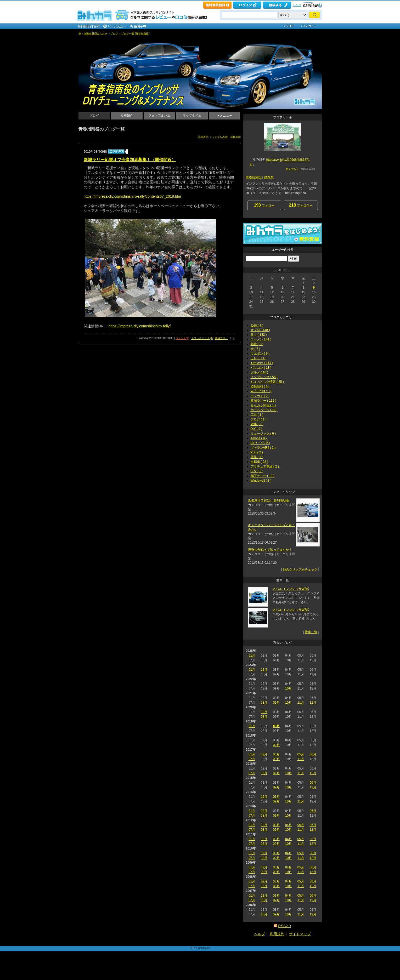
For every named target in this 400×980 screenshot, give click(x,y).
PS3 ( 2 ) (257, 452)
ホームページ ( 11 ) (264, 410)
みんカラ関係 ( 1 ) (263, 405)
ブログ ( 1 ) (259, 419)
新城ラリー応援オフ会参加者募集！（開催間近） (130, 160)
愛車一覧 (311, 632)
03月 (276, 726)
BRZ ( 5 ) (257, 471)
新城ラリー (221, 338)
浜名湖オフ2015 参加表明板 (269, 500)
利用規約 (277, 934)
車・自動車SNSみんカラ (93, 34)
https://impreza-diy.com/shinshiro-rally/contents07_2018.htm (132, 196)
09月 (276, 703)
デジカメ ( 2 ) (260, 396)
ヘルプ (297, 5)
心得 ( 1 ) (257, 325)
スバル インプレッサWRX (291, 589)
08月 (264, 703)
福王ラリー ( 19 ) (263, 476)
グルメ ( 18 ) (259, 372)
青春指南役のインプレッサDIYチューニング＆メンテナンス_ (107, 39)
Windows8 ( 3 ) (261, 481)
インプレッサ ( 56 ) (264, 377)
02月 (264, 670)
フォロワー (301, 205)
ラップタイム (192, 116)
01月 (252, 656)
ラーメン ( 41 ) (261, 339)
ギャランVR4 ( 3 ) (263, 448)
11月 (301, 703)
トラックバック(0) (202, 338)
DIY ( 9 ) (256, 429)
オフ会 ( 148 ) (260, 330)
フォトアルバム (159, 116)
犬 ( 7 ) (255, 349)
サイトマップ (300, 934)
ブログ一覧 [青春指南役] (135, 34)
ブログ (114, 34)
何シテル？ (292, 169)
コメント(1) (182, 338)
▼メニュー (224, 116)
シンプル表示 (220, 137)
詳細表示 (203, 137)
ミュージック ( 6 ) (263, 434)
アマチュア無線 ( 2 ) (265, 466)
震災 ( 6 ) (257, 457)
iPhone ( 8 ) (259, 438)
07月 (252, 759)
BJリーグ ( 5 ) (260, 443)
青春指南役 (254, 177)
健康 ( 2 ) (257, 424)
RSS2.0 (284, 926)
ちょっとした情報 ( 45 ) (267, 382)
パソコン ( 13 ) (261, 368)
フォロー (264, 205)
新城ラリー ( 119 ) (263, 401)
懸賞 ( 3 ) (257, 344)
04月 (288, 825)
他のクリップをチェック (300, 569)
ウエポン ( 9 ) (260, 354)
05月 (301, 754)
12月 (313, 703)
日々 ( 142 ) (259, 335)
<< (275, 270)
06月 (313, 754)
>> (290, 270)
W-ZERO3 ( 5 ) (261, 391)
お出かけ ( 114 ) (262, 363)
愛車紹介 (127, 116)
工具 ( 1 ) (257, 415)
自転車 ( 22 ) (259, 462)
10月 (288, 688)
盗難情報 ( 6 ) (260, 386)
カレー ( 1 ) (259, 358)
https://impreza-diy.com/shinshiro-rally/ (140, 326)
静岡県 (269, 177)
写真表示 (235, 137)
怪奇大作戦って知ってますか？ (270, 550)
